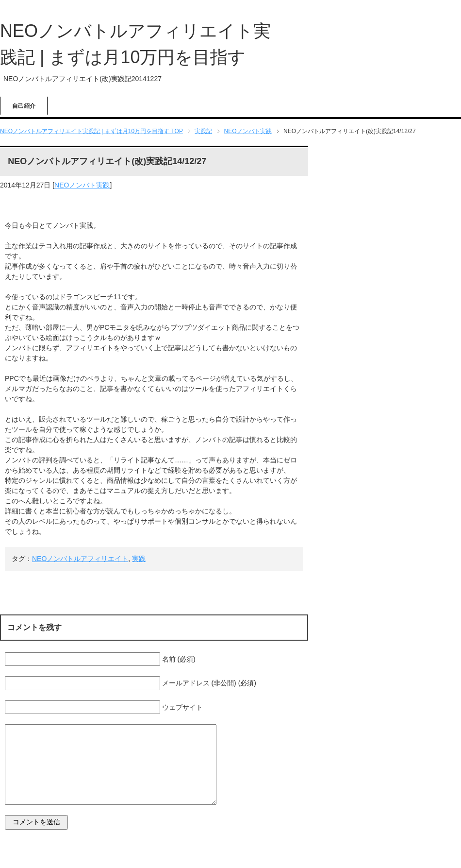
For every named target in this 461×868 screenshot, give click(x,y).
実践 (139, 559)
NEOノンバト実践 (82, 185)
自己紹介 (24, 106)
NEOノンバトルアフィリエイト (80, 559)
